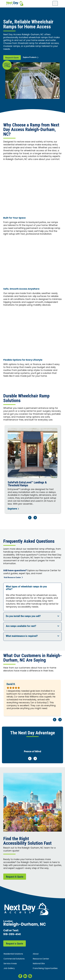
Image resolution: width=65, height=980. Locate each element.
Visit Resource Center (13, 577)
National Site (39, 964)
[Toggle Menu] (55, 3)
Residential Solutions (13, 954)
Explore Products (31, 57)
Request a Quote (15, 944)
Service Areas (10, 964)
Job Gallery (9, 968)
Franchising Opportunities (45, 968)
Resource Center (41, 959)
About (36, 954)
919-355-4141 (12, 935)
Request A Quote (12, 58)
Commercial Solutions (14, 959)
